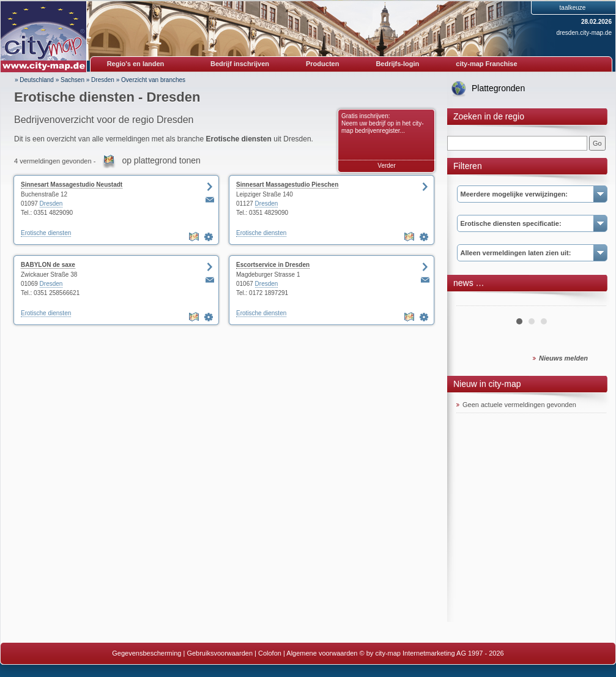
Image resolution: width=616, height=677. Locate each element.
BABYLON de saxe (48, 265)
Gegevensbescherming (147, 653)
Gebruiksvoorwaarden (220, 653)
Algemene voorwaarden (322, 653)
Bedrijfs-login (397, 64)
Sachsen (72, 80)
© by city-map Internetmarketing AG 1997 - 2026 (432, 653)
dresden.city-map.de (584, 33)
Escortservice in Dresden (273, 265)
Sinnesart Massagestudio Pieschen (287, 185)
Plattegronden (498, 88)
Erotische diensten (46, 233)
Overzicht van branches (153, 80)
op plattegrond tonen (161, 160)
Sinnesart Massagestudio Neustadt (72, 185)
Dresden (103, 80)
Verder (386, 166)
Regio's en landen (136, 64)
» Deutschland (34, 80)
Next (590, 301)
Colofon (270, 653)
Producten (322, 64)
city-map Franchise (486, 64)
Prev (472, 301)
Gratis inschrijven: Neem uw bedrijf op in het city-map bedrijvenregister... (383, 123)
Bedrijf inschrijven (240, 64)
